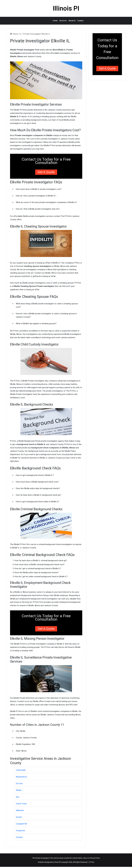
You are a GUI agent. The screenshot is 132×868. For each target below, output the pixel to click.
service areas (58, 858)
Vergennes (21, 831)
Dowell (19, 817)
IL (20, 34)
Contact (80, 21)
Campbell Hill (21, 824)
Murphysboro (22, 777)
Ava (18, 797)
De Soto (19, 783)
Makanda (20, 810)
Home (55, 21)
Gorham (19, 837)
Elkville (19, 790)
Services (63, 21)
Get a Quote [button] (46, 172)
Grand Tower (21, 804)
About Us (72, 21)
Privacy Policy (95, 858)
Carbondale (21, 770)
